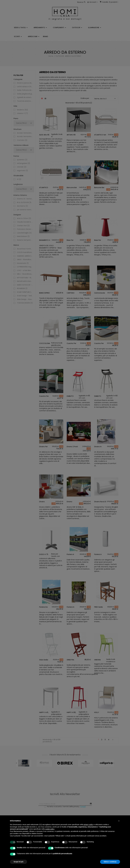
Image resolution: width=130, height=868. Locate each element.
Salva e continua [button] (110, 862)
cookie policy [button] (50, 829)
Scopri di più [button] (19, 862)
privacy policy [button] (89, 825)
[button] (119, 821)
